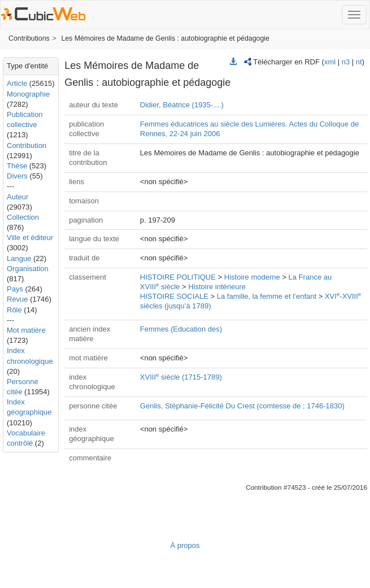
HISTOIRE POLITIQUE (178, 277)
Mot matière (26, 330)
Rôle (14, 310)
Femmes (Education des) (181, 329)
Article (17, 83)
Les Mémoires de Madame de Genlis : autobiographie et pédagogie (165, 38)
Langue (19, 258)
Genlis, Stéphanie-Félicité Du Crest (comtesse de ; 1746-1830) (242, 406)
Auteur (18, 197)
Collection (23, 217)
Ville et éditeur (30, 238)
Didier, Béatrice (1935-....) (182, 105)
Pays (15, 289)
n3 (346, 62)
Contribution (27, 145)
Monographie (28, 94)
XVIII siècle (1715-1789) (181, 377)
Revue (18, 299)
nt (359, 62)
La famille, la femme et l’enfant (267, 296)
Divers (17, 176)
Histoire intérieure (217, 287)
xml (330, 62)
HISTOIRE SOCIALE (174, 296)
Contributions (29, 38)
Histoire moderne (252, 277)
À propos (185, 545)
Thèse (17, 166)
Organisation (28, 269)
